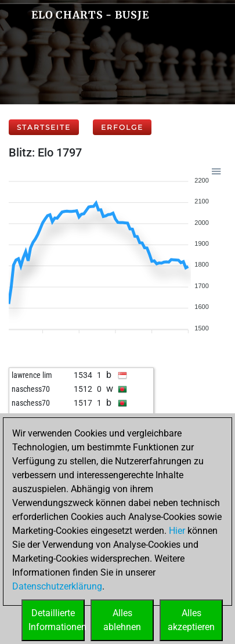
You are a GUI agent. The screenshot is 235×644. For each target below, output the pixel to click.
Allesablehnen (122, 620)
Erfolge (122, 127)
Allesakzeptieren (191, 620)
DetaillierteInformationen (57, 620)
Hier (177, 531)
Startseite (44, 127)
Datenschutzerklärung (57, 586)
